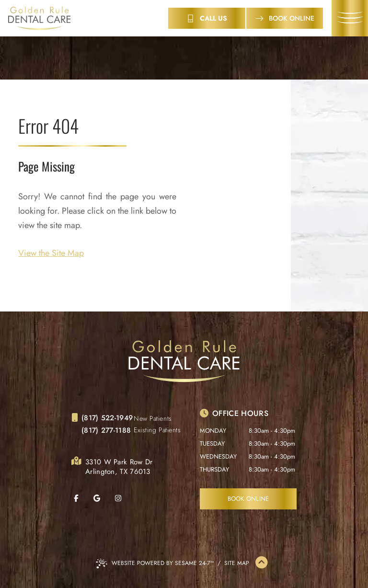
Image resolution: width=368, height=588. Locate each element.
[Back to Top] (262, 563)
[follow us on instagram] (124, 498)
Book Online (248, 499)
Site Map (237, 563)
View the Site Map (51, 253)
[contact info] (207, 18)
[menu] (350, 18)
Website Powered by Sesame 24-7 (155, 564)
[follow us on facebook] (82, 498)
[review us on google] (103, 498)
